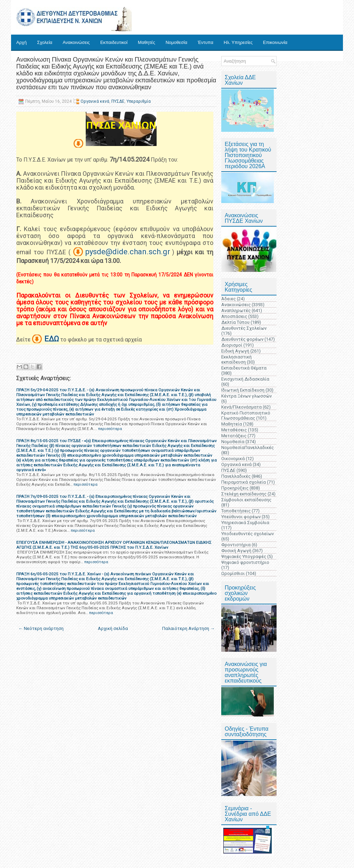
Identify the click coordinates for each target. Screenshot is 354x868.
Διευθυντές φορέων (242, 339)
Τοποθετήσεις (236, 511)
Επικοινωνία (275, 42)
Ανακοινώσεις (76, 42)
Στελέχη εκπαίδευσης (244, 494)
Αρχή (21, 42)
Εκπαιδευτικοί (114, 42)
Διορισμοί (232, 345)
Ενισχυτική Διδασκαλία (245, 379)
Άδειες (229, 299)
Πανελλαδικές (236, 476)
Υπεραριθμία (139, 101)
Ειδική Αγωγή (235, 351)
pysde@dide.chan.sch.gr (128, 252)
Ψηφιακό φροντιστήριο (245, 562)
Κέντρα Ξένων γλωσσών (246, 396)
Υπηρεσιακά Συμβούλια (245, 523)
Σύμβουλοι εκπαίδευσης (246, 500)
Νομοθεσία (176, 42)
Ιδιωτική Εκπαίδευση (243, 390)
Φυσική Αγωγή (236, 551)
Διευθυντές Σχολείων (244, 328)
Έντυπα (206, 42)
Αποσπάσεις (234, 316)
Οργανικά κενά (95, 101)
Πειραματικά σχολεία (244, 482)
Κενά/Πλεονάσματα (241, 407)
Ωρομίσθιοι (233, 573)
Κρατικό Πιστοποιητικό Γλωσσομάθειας (246, 415)
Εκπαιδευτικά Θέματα (244, 368)
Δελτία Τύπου (235, 322)
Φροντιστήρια (236, 545)
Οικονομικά (233, 459)
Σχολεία (45, 42)
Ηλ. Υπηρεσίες (238, 42)
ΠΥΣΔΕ (118, 101)
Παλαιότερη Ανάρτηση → (188, 628)
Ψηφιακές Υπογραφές (244, 556)
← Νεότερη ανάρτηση (41, 628)
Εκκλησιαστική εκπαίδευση (236, 359)
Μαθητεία (232, 424)
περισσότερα (110, 429)
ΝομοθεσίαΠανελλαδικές (248, 447)
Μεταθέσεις (234, 430)
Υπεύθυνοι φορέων (241, 517)
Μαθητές (147, 42)
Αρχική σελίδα (113, 628)
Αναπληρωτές (236, 310)
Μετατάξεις (234, 436)
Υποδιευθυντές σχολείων (248, 534)
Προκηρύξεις (235, 488)
